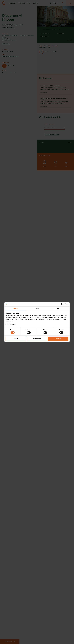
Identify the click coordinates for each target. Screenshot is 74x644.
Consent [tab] (15, 308)
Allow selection (37, 339)
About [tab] (59, 308)
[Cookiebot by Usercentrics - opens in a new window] (62, 304)
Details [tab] (37, 308)
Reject (16, 339)
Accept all (58, 339)
